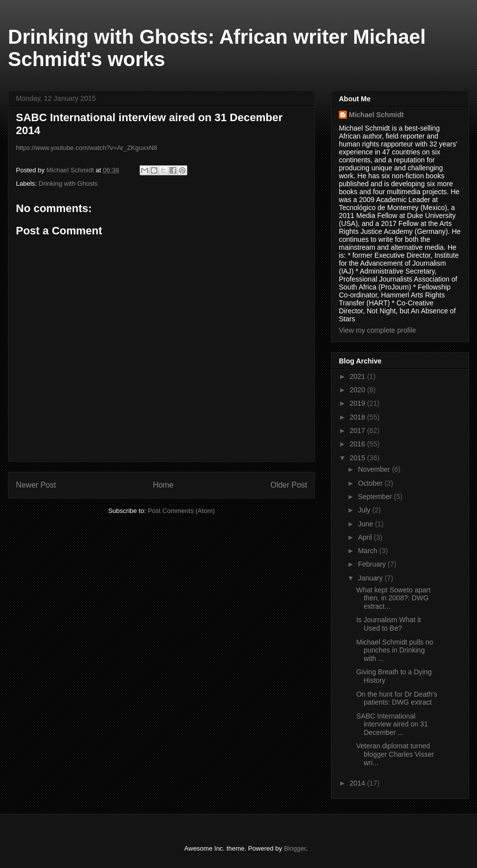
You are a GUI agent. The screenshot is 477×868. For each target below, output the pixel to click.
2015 (358, 458)
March (368, 551)
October (371, 483)
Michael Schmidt (376, 115)
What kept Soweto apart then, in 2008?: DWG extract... (393, 598)
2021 (358, 376)
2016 (358, 444)
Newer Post (36, 485)
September (376, 497)
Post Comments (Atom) (181, 511)
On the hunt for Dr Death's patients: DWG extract (397, 698)
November (375, 469)
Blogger (295, 848)
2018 (358, 417)
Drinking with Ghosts (68, 183)
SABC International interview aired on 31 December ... (392, 724)
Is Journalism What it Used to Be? (389, 624)
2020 (358, 390)
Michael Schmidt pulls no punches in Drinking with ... (395, 651)
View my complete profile (377, 330)
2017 (358, 431)
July (365, 510)
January (371, 578)
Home (163, 485)
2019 (358, 403)
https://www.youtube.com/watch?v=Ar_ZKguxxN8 (86, 148)
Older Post (289, 485)
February (373, 564)
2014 (358, 783)
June (366, 524)
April (366, 537)
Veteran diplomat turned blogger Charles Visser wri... (395, 754)
